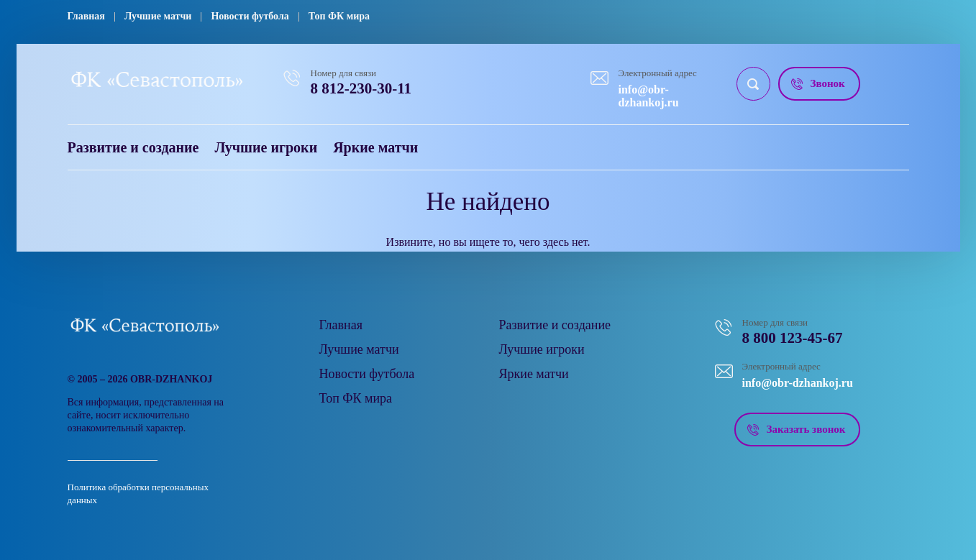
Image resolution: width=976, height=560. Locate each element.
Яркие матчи (375, 147)
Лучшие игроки (266, 147)
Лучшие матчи (158, 16)
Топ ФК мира (339, 16)
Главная (86, 16)
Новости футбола (250, 16)
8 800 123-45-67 (793, 338)
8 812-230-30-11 (361, 88)
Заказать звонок (806, 429)
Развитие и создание (133, 147)
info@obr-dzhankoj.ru (649, 96)
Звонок (828, 83)
